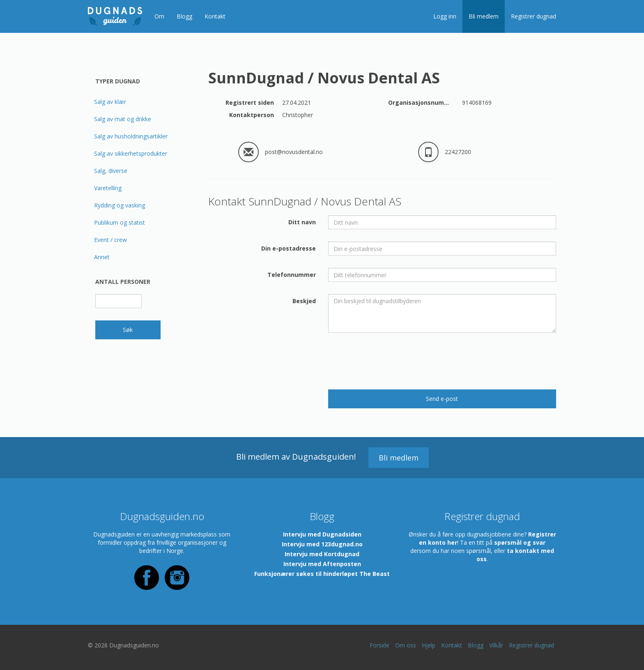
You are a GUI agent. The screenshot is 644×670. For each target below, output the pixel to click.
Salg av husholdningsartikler (131, 136)
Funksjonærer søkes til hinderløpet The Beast (322, 574)
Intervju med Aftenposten (322, 564)
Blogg (184, 16)
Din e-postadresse (289, 248)
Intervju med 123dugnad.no (322, 544)
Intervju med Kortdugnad (322, 554)
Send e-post (442, 399)
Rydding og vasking (120, 205)
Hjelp (429, 645)
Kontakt (215, 16)
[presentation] (391, 361)
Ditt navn (302, 222)
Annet (102, 257)
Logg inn (445, 16)
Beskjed (304, 301)
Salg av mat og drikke (123, 119)
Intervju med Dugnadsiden (322, 534)
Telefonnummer (292, 275)
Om (159, 16)
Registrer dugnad (534, 16)
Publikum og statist (120, 222)
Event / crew (110, 240)
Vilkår (496, 645)
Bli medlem (484, 16)
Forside (379, 645)
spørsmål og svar (520, 542)
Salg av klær (110, 102)
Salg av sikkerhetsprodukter (131, 153)
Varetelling (108, 188)
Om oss (406, 645)
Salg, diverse (111, 171)
